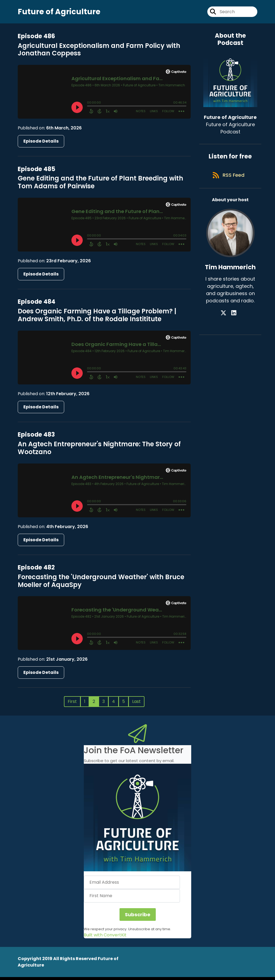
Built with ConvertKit (105, 938)
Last (136, 705)
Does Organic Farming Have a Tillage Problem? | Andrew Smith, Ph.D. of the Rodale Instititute (97, 318)
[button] (137, 821)
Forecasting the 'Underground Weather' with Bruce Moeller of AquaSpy (101, 584)
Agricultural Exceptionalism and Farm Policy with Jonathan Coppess (99, 52)
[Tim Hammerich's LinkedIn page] (234, 320)
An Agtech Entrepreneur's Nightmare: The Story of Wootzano (99, 451)
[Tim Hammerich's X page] (227, 320)
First (72, 705)
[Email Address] (132, 886)
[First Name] (132, 899)
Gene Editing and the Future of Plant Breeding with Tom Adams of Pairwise (100, 185)
